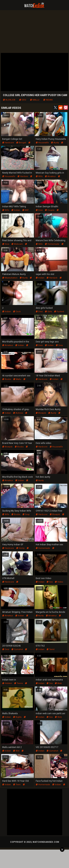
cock (17, 312)
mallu (35, 100)
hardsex (23, 176)
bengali (21, 143)
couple (50, 210)
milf (25, 210)
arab (58, 683)
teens (18, 683)
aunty (55, 143)
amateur (50, 176)
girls (48, 312)
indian (48, 100)
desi (23, 100)
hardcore (8, 143)
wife (39, 176)
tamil (51, 649)
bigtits (17, 717)
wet (16, 751)
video (59, 582)
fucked (59, 312)
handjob (52, 278)
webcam (17, 244)
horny (20, 548)
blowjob (9, 100)
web (58, 717)
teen (17, 785)
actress (18, 413)
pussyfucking (45, 549)
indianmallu (14, 381)
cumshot (17, 649)
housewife (42, 143)
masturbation (10, 278)
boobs (7, 379)
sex (50, 582)
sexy (59, 345)
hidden (7, 683)
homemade (52, 244)
